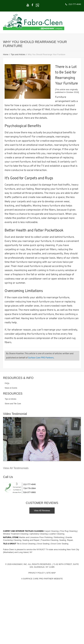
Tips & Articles (11, 399)
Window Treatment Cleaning (16, 534)
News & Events (11, 388)
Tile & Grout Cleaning (26, 544)
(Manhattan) (9, 552)
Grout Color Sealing (60, 544)
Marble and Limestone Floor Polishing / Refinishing (42, 537)
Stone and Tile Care (13, 404)
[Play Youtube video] (42, 439)
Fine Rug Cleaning (69, 531)
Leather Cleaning (57, 534)
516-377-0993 (29, 492)
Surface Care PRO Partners (41, 358)
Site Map (51, 573)
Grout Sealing (43, 544)
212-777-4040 (29, 484)
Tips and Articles (18, 54)
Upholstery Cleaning (39, 534)
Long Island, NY (25, 552)
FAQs (7, 383)
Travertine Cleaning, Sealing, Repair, (57, 540)
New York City (73, 549)
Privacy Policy (36, 573)
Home (6, 54)
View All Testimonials (16, 468)
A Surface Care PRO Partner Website (42, 579)
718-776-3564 (29, 488)
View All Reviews (42, 511)
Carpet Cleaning (52, 531)
